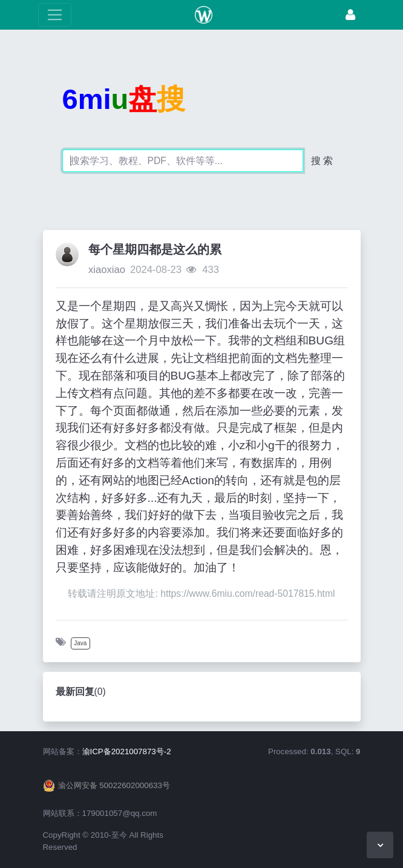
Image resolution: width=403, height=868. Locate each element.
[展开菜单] (55, 15)
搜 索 (322, 161)
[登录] (350, 15)
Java (80, 643)
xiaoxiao (107, 270)
